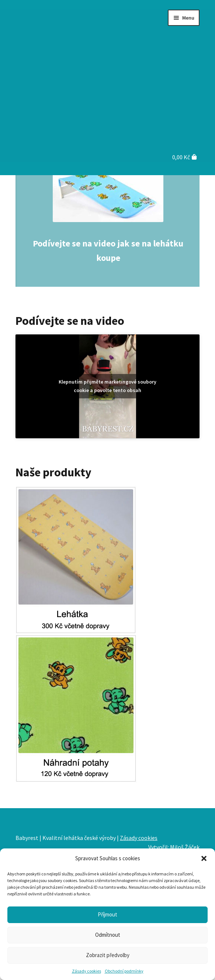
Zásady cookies (86, 971)
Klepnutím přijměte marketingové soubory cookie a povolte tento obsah (107, 386)
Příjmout (107, 914)
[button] (204, 858)
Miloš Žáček (185, 847)
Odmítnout (108, 935)
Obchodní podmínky (124, 971)
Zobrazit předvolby (108, 955)
